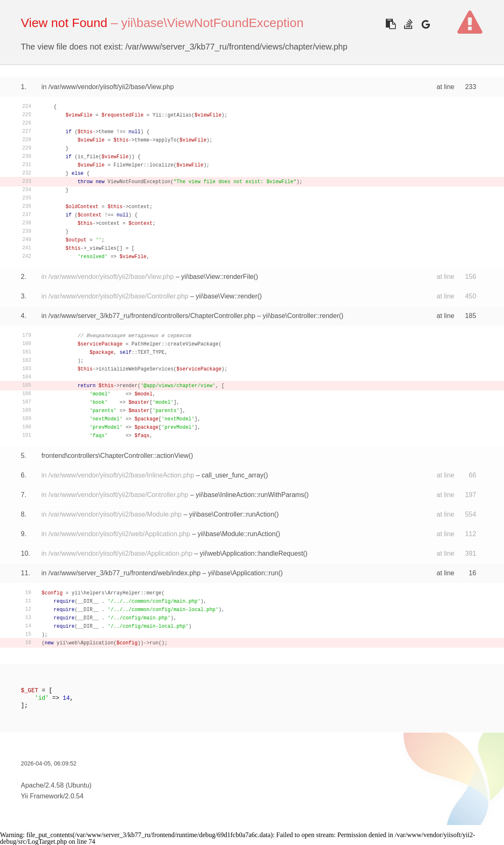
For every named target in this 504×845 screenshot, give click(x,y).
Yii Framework (42, 796)
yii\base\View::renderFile (217, 277)
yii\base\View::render (226, 296)
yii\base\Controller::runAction (232, 514)
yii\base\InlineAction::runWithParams (250, 495)
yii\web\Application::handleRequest (251, 553)
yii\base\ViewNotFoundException (212, 23)
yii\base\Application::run (243, 573)
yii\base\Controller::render (301, 316)
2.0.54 (74, 796)
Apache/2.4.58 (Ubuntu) (56, 785)
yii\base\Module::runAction (237, 534)
